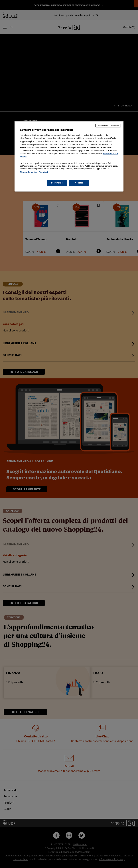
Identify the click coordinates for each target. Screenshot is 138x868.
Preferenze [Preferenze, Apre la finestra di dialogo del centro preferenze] (57, 183)
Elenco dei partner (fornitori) (34, 172)
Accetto (79, 183)
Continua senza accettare (108, 125)
